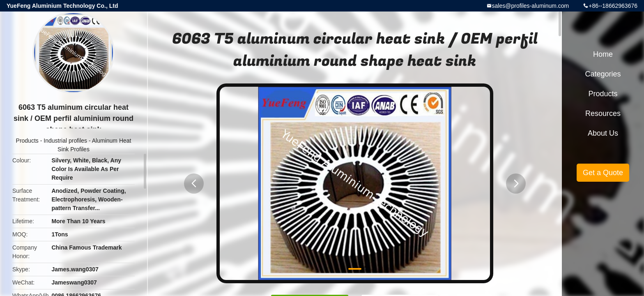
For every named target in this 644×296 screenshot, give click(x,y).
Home (603, 54)
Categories (603, 74)
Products (27, 141)
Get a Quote (603, 173)
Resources (603, 113)
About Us (603, 133)
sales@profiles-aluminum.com (531, 6)
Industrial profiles (65, 141)
